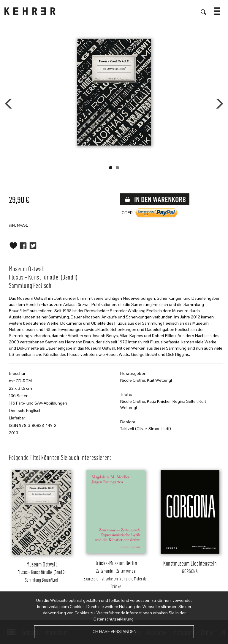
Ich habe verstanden (114, 632)
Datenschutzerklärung (114, 619)
